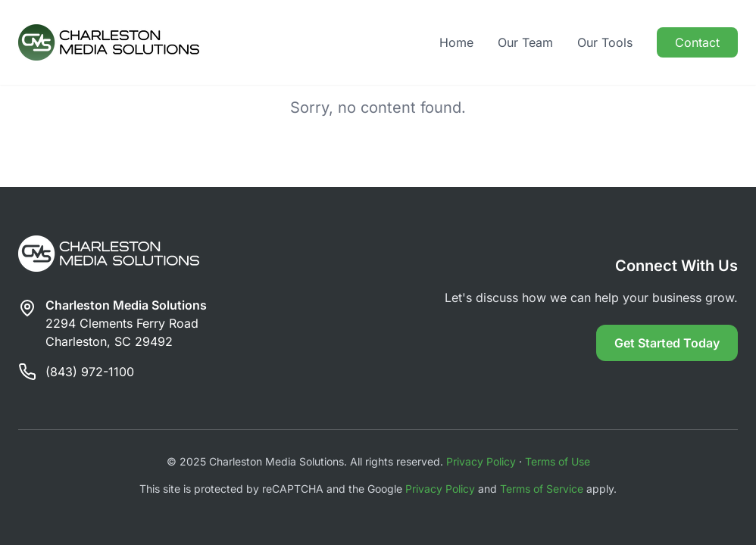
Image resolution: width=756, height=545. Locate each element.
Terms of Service (542, 489)
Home (456, 42)
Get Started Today (667, 343)
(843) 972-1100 (90, 372)
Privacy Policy (481, 461)
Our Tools (605, 42)
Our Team (525, 42)
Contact (697, 42)
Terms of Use (558, 461)
